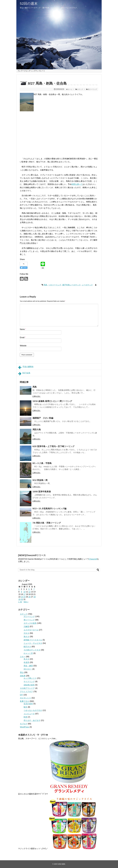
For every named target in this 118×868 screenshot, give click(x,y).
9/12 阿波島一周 (40, 480)
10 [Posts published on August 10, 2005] (25, 592)
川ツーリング (29, 616)
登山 (22, 672)
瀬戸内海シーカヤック (71, 285)
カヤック (24, 614)
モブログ (24, 724)
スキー (23, 657)
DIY (21, 695)
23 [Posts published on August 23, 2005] (22, 597)
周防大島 (37, 430)
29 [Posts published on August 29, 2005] (19, 599)
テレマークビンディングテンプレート (31, 71)
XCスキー (28, 669)
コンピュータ (29, 714)
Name (23, 329)
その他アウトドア (27, 688)
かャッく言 (28, 653)
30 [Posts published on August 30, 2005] (22, 599)
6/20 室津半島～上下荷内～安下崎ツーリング (53, 446)
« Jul (20, 602)
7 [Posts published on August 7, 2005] (34, 589)
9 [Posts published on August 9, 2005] (21, 592)
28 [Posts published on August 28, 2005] (35, 597)
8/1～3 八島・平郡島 (42, 463)
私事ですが (25, 701)
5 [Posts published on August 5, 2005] (29, 589)
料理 (25, 717)
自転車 (23, 676)
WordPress (24, 727)
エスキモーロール (31, 630)
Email (23, 337)
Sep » (26, 602)
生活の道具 (28, 704)
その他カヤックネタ (32, 650)
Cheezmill (93, 559)
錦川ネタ (27, 647)
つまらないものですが (33, 710)
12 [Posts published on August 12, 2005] (29, 592)
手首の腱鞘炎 (26, 367)
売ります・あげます (32, 720)
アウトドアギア (26, 692)
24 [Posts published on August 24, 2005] (25, 597)
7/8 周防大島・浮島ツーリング (47, 523)
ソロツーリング (55, 285)
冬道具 (26, 662)
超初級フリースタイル (33, 640)
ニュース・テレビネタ (33, 643)
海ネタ (26, 637)
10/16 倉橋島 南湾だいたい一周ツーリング (52, 401)
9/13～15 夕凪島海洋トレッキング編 (49, 509)
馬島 (45, 285)
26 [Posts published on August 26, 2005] (29, 597)
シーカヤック (87, 285)
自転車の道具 (29, 685)
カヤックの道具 (30, 623)
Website (23, 346)
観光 (25, 707)
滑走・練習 (28, 666)
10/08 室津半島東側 (42, 492)
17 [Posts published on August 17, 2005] (25, 594)
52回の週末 (29, 4)
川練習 (26, 627)
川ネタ (26, 633)
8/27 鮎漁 (24, 374)
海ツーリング (29, 620)
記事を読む (37, 396)
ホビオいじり (25, 698)
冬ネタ (26, 659)
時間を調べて (77, 184)
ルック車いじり (30, 678)
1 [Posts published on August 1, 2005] (19, 589)
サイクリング (29, 682)
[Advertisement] (39, 132)
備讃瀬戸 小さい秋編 (43, 418)
